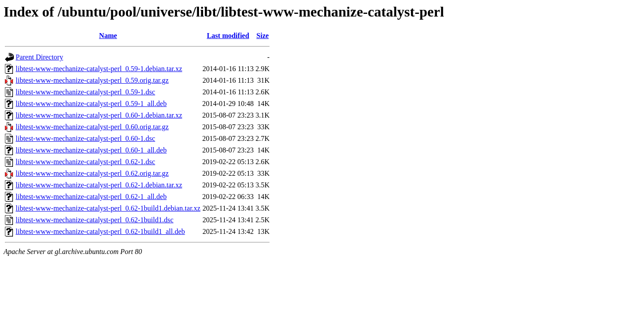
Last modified (228, 36)
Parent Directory (39, 57)
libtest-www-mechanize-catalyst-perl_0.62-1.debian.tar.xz (99, 185)
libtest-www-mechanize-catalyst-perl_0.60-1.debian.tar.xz (99, 115)
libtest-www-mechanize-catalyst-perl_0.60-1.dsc (85, 138)
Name (108, 36)
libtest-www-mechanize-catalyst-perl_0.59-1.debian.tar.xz (99, 69)
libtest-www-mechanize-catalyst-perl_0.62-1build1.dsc (95, 220)
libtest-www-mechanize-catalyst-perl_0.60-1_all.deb (91, 150)
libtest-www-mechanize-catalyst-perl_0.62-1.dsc (85, 162)
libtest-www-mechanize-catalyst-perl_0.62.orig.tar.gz (92, 173)
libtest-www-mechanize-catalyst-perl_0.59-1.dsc (85, 92)
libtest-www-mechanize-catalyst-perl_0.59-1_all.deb (91, 104)
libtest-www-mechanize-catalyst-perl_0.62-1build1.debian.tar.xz (108, 208)
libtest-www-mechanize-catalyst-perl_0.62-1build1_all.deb (100, 231)
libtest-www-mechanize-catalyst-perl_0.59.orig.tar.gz (92, 80)
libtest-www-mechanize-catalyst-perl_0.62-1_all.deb (91, 197)
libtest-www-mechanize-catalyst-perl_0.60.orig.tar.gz (92, 127)
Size (263, 36)
